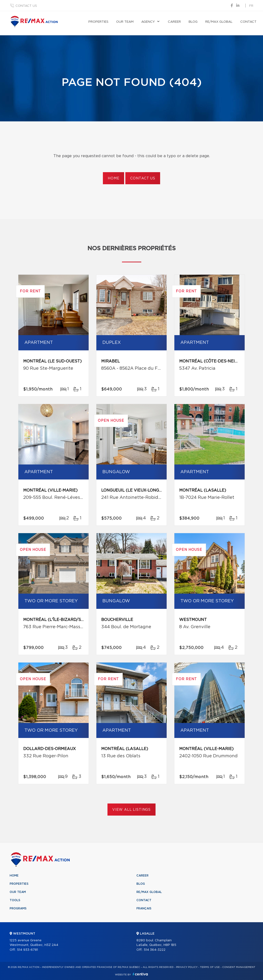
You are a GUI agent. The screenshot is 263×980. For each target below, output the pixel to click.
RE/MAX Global (219, 22)
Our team (125, 22)
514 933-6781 (27, 950)
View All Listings (131, 810)
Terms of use (210, 967)
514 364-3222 (155, 950)
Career (174, 22)
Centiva (140, 974)
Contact (248, 22)
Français (144, 908)
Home (114, 178)
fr (251, 6)
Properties (98, 22)
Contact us (26, 6)
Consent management (239, 967)
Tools (15, 900)
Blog (193, 22)
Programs (18, 908)
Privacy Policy (187, 967)
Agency (148, 22)
